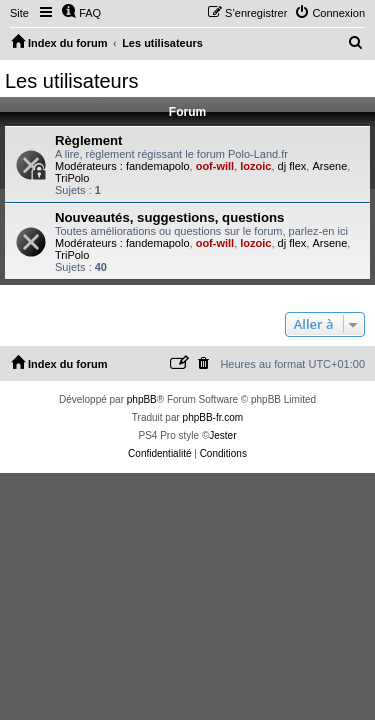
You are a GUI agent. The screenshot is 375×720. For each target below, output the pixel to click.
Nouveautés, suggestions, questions (169, 217)
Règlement (88, 140)
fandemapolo (158, 166)
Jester (222, 435)
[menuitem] (81, 13)
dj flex (292, 166)
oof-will (215, 166)
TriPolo (72, 178)
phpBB (142, 399)
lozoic (255, 166)
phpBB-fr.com (213, 417)
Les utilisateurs (71, 81)
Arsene (329, 166)
